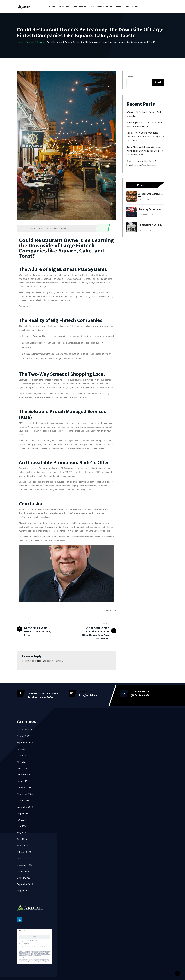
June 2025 (22, 755)
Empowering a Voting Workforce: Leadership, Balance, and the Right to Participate (145, 137)
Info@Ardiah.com (89, 695)
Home (52, 6)
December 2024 (24, 788)
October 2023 (23, 878)
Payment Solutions (35, 42)
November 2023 (25, 871)
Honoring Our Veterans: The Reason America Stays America (151, 209)
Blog (118, 6)
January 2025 (23, 781)
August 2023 (23, 891)
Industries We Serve (101, 6)
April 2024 (22, 839)
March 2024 (23, 846)
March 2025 (23, 768)
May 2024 (22, 833)
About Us (64, 6)
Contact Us (131, 6)
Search (130, 77)
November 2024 (25, 794)
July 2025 (21, 749)
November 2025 (25, 730)
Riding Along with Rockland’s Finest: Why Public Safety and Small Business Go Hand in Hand (145, 151)
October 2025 (23, 736)
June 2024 (22, 826)
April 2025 (22, 762)
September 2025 (25, 743)
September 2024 (25, 807)
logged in (39, 661)
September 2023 (25, 884)
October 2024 (23, 800)
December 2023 (24, 865)
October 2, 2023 (35, 228)
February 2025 (24, 775)
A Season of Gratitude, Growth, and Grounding (151, 194)
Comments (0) (110, 610)
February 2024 (24, 852)
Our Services (80, 6)
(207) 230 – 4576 (140, 695)
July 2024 (21, 820)
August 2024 (23, 813)
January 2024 (23, 858)
